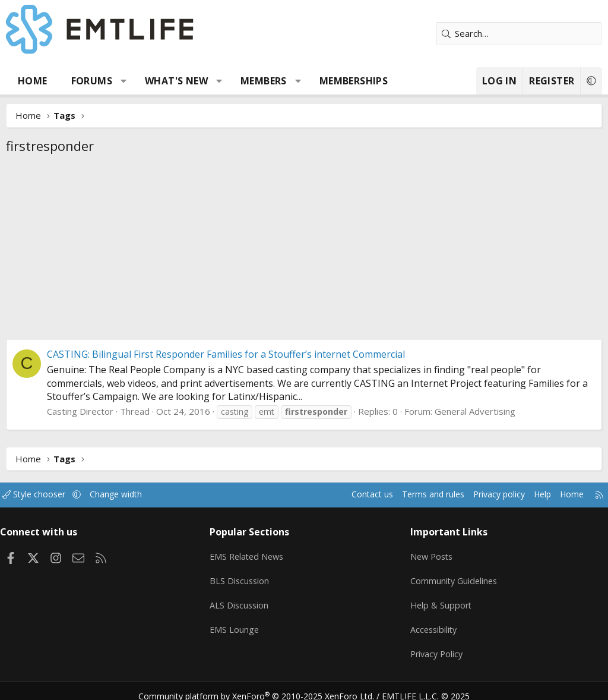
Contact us (349, 494)
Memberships (354, 81)
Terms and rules (413, 494)
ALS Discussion (243, 600)
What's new (176, 81)
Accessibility (432, 623)
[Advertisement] (304, 250)
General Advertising (475, 411)
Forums (92, 81)
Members (264, 81)
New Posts (430, 553)
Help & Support (439, 600)
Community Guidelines (452, 576)
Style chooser (46, 494)
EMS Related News (252, 553)
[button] (124, 81)
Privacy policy (484, 494)
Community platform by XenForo (264, 685)
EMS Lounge (238, 623)
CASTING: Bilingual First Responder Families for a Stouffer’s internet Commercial (226, 354)
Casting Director (80, 411)
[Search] (519, 34)
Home (33, 81)
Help (530, 494)
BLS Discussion (243, 576)
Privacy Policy (435, 646)
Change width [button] (132, 494)
